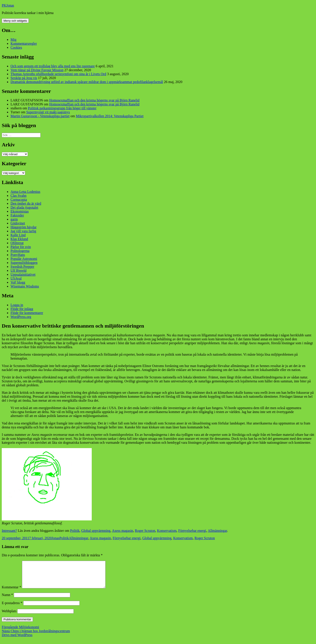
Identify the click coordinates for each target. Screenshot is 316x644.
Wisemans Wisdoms (25, 286)
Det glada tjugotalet (24, 207)
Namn (7, 600)
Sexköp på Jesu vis (24, 78)
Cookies (16, 47)
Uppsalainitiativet (23, 274)
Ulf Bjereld (18, 271)
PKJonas (8, 5)
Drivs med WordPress (17, 640)
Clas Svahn (18, 196)
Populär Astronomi (24, 259)
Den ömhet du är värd (26, 203)
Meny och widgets (15, 21)
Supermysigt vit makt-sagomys (48, 112)
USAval (16, 278)
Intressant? (9, 531)
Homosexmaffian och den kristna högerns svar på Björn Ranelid (94, 100)
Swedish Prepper (22, 267)
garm (14, 219)
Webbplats (9, 616)
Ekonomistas (20, 211)
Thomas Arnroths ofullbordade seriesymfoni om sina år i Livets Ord (58, 74)
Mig (13, 40)
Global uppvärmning (96, 531)
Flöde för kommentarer (27, 313)
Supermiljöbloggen (24, 263)
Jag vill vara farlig (23, 231)
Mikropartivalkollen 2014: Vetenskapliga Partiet (110, 116)
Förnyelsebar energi (192, 531)
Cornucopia (19, 200)
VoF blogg (18, 282)
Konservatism (167, 531)
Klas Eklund (19, 239)
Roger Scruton (145, 531)
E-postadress (12, 608)
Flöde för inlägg (22, 309)
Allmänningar (217, 531)
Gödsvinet (18, 223)
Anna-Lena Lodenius (25, 192)
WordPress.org (21, 317)
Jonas (56, 538)
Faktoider (17, 215)
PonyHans (18, 255)
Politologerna (20, 251)
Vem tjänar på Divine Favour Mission (37, 70)
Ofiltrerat (17, 243)
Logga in (17, 305)
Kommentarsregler (24, 43)
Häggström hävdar (24, 227)
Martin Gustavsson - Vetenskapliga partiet (40, 116)
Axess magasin (122, 531)
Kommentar (11, 592)
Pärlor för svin (21, 247)
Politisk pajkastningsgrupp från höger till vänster (62, 108)
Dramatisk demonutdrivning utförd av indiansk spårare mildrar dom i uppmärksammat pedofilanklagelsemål (87, 82)
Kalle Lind (18, 235)
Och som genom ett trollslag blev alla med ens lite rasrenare (53, 66)
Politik (75, 531)
